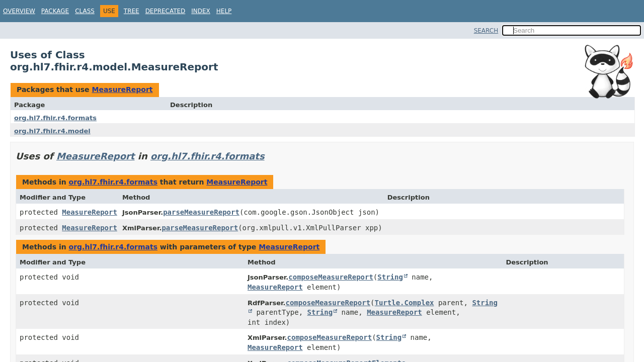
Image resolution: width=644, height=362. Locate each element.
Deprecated (166, 11)
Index (201, 11)
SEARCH (486, 31)
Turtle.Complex (405, 303)
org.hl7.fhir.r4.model (52, 131)
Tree (132, 11)
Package (55, 11)
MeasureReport (122, 89)
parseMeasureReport (201, 212)
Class (85, 11)
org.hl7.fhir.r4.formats (55, 118)
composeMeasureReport (331, 277)
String (390, 277)
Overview (19, 11)
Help (224, 11)
